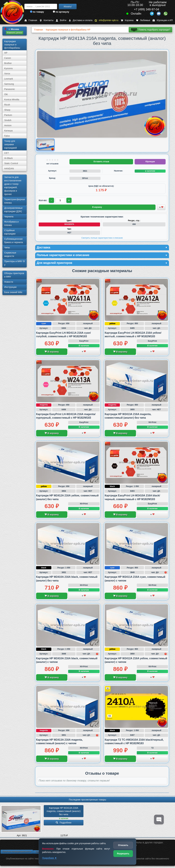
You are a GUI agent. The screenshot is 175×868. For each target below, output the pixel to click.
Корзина (127, 20)
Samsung (9, 84)
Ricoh (7, 105)
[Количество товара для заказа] (60, 200)
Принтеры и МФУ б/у (15, 263)
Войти (61, 20)
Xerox (7, 74)
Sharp (7, 110)
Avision (8, 125)
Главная (31, 20)
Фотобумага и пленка (11, 223)
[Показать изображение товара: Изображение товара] (45, 145)
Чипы (7, 247)
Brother (8, 63)
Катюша (8, 131)
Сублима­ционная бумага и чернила (14, 241)
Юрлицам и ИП (163, 20)
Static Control (11, 163)
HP (6, 53)
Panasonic (10, 89)
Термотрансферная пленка (15, 201)
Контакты (46, 20)
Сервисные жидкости (10, 254)
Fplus (7, 136)
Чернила (9, 217)
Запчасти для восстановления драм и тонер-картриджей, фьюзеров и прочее (13, 186)
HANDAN (9, 169)
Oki (6, 94)
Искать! (68, 6)
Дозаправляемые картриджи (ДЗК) (13, 210)
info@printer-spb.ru (107, 20)
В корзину (52, 352)
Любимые (143, 20)
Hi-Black (8, 158)
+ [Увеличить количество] (69, 200)
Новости (9, 282)
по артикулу (61, 12)
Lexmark (9, 79)
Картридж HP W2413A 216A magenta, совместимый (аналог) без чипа (64, 811)
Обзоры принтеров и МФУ (14, 275)
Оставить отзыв (101, 162)
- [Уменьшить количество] (51, 200)
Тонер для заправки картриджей (10, 144)
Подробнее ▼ (49, 858)
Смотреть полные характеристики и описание (102, 238)
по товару (37, 12)
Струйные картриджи (10, 232)
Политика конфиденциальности (17, 851)
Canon (8, 58)
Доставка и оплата (81, 20)
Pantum (8, 115)
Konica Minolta (12, 100)
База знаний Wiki (13, 292)
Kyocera (8, 68)
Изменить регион (15, 33)
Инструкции (10, 287)
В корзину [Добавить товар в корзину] (97, 207)
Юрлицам (150, 162)
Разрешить (123, 854)
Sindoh (8, 120)
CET (7, 153)
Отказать (123, 845)
